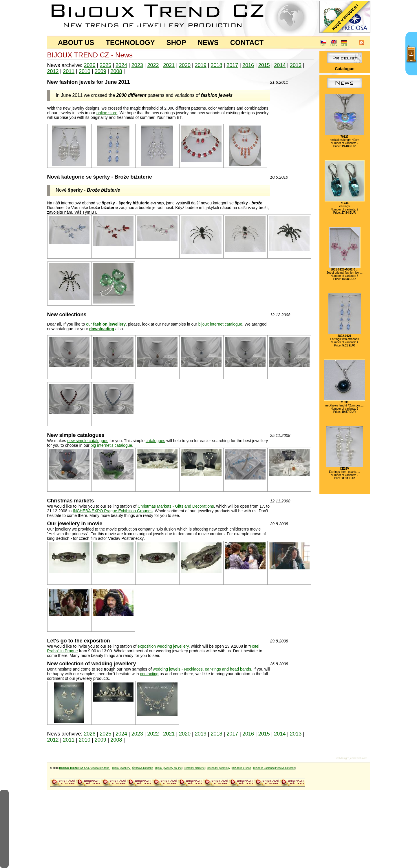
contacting (149, 674)
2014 (280, 65)
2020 (185, 65)
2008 (116, 71)
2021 (169, 65)
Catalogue (345, 69)
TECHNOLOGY (130, 42)
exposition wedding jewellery (163, 646)
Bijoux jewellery (121, 768)
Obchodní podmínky (218, 768)
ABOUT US (76, 42)
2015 (264, 65)
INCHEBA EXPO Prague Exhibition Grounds (113, 511)
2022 (153, 65)
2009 (100, 71)
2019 (201, 65)
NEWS (208, 42)
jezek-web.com (358, 758)
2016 (248, 65)
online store (107, 113)
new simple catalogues (88, 441)
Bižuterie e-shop (242, 768)
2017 (232, 65)
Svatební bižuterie (194, 768)
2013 (296, 65)
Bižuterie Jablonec (264, 768)
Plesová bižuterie (285, 768)
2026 (90, 65)
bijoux (204, 324)
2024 (121, 65)
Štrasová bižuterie (142, 768)
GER (344, 44)
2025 (105, 65)
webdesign (342, 758)
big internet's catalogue (111, 445)
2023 (137, 65)
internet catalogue (226, 324)
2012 (53, 71)
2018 (216, 65)
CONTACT (247, 42)
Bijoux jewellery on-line (169, 768)
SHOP (176, 42)
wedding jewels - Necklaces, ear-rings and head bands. (203, 669)
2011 (69, 71)
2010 (85, 71)
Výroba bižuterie (100, 768)
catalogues (156, 441)
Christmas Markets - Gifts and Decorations (176, 506)
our (106, 324)
